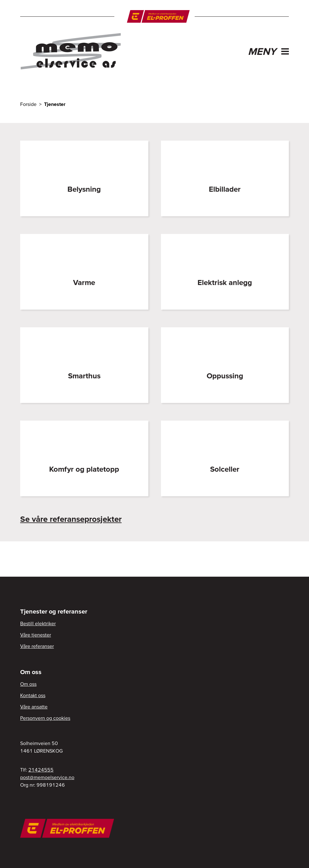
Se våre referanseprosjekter (71, 519)
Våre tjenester (36, 635)
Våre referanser (37, 646)
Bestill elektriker (38, 623)
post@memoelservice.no (47, 777)
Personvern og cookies (45, 718)
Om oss (28, 684)
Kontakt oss (33, 695)
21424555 (41, 770)
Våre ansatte (34, 707)
